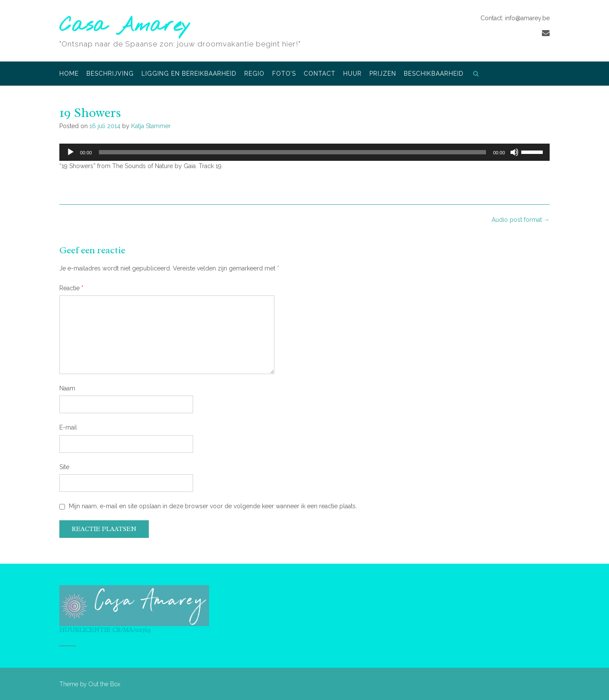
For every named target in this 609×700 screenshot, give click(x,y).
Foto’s (284, 74)
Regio (254, 74)
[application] (304, 152)
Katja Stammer (151, 126)
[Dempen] (514, 152)
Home (69, 74)
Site (64, 467)
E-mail (68, 427)
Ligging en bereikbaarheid (189, 74)
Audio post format (521, 220)
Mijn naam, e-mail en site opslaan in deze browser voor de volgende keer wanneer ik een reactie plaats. (213, 506)
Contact (320, 74)
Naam (67, 388)
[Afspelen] (71, 152)
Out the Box (105, 684)
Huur (352, 74)
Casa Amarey (125, 26)
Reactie (71, 288)
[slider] (293, 152)
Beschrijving (110, 74)
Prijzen (383, 74)
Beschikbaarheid (434, 74)
